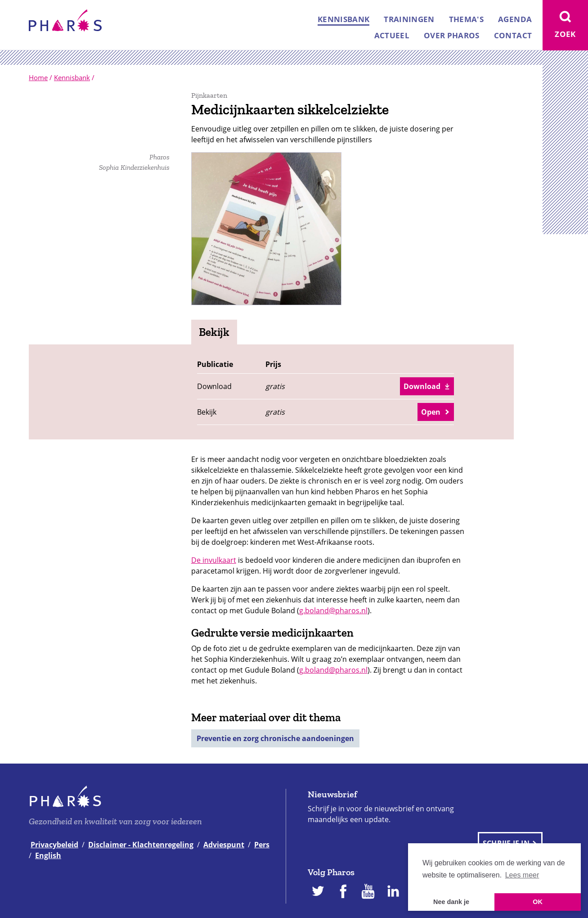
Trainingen (409, 19)
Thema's (466, 19)
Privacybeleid (54, 845)
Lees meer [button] (522, 875)
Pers (262, 845)
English (48, 855)
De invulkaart (214, 560)
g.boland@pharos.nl (333, 610)
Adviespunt (224, 845)
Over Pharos (452, 35)
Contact (513, 35)
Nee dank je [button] (451, 902)
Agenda (515, 19)
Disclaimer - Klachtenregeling (141, 845)
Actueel (392, 35)
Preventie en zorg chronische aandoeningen (275, 738)
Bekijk (214, 332)
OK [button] (538, 902)
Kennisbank (343, 19)
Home (38, 77)
